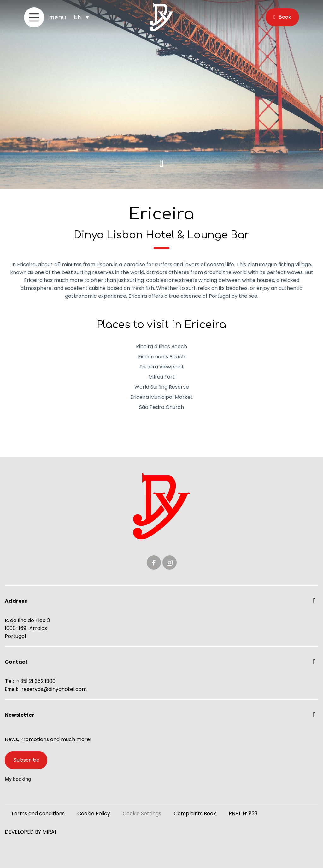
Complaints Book (195, 814)
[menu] (34, 17)
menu (58, 17)
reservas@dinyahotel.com (54, 689)
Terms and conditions (38, 814)
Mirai (49, 832)
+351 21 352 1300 (36, 681)
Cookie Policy (94, 814)
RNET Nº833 (243, 814)
